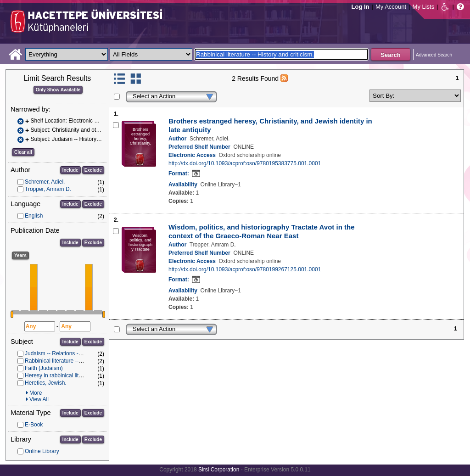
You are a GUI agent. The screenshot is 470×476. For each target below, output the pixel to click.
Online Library (42, 451)
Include (70, 170)
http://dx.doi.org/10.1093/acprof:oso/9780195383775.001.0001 (245, 163)
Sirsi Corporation (219, 470)
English (34, 216)
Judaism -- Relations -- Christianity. (67, 353)
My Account (391, 7)
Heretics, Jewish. (46, 383)
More (36, 393)
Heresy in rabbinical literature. (61, 375)
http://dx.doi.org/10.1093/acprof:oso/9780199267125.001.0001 (245, 269)
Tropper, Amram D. (48, 189)
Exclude (93, 170)
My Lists (424, 7)
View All (39, 399)
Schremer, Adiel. (45, 182)
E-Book (34, 425)
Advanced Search (434, 55)
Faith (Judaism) (44, 368)
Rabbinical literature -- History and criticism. (78, 361)
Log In (361, 7)
